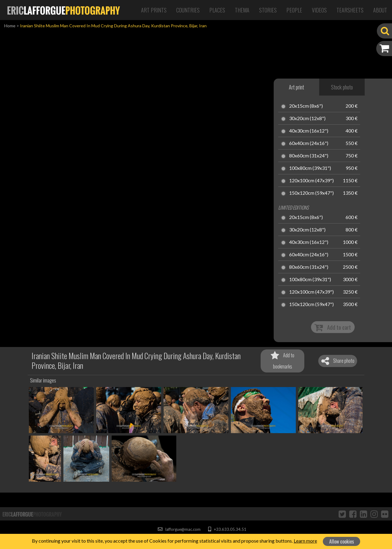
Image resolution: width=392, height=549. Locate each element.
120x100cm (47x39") (311, 181)
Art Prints (154, 10)
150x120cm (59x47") (311, 193)
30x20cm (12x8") (307, 119)
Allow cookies (342, 541)
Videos (319, 10)
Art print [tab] (296, 87)
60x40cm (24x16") (309, 143)
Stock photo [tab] (342, 87)
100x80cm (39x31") (310, 168)
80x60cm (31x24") (309, 156)
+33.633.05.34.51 (227, 529)
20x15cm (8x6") (306, 106)
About (380, 10)
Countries (188, 10)
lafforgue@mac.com (179, 529)
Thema (242, 10)
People (294, 10)
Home (10, 26)
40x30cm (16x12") (309, 131)
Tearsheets (350, 10)
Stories (268, 10)
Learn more (305, 541)
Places (217, 10)
